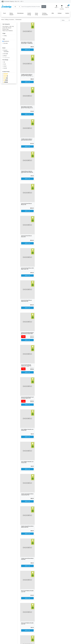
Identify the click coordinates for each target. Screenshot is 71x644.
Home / (3, 20)
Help (16, 1)
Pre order (6, 43)
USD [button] (22, 1)
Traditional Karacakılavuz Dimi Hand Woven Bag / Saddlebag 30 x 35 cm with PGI (27, 76)
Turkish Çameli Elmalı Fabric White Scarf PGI (27, 527)
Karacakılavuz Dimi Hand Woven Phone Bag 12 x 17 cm (27, 108)
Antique (60, 13)
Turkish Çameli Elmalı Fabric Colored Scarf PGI (27, 494)
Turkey (5, 36)
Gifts (53, 13)
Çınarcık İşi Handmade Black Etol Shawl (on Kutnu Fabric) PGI (27, 334)
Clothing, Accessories (45, 14)
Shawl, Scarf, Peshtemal (7, 31)
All (4, 62)
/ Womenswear (18, 20)
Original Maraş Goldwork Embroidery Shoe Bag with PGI (27, 172)
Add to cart (27, 211)
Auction (67, 13)
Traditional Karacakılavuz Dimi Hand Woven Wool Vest (27, 140)
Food (4, 13)
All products (6, 41)
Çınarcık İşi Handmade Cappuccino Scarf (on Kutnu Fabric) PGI (26, 366)
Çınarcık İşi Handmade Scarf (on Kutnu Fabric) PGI (27, 398)
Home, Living (37, 14)
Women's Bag (5, 29)
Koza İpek (6, 54)
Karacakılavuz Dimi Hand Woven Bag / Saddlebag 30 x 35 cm (27, 43)
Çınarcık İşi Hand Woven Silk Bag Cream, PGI (27, 269)
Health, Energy (29, 14)
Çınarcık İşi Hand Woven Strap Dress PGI (26, 301)
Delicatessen (20, 13)
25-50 (5, 66)
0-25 (5, 64)
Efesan (5, 56)
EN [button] (18, 1)
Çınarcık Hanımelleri (6, 51)
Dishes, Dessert (11, 14)
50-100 (5, 68)
